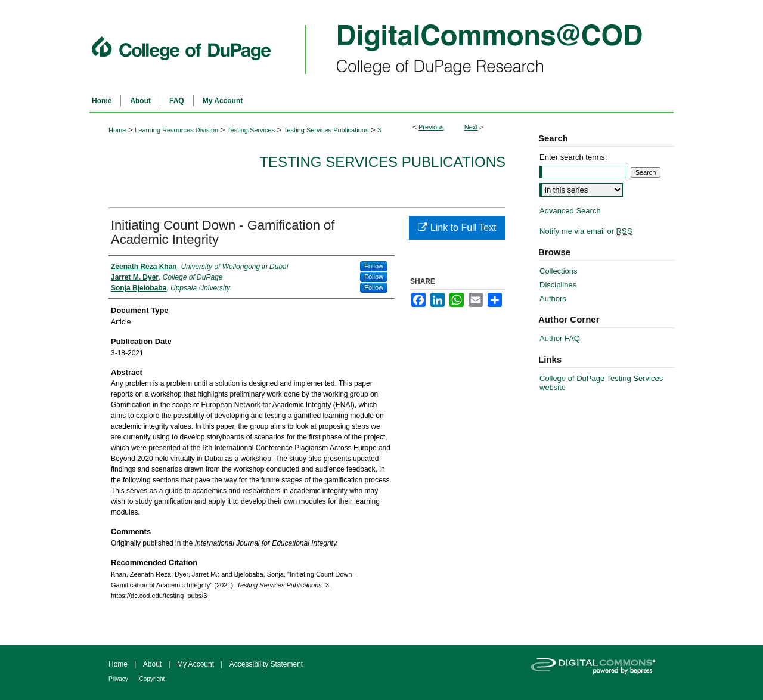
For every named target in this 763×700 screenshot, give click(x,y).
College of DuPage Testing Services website (601, 383)
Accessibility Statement (266, 664)
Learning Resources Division (176, 130)
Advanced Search (570, 211)
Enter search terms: (573, 157)
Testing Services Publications (326, 130)
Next (471, 127)
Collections (559, 271)
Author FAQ (560, 338)
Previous (431, 127)
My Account (196, 664)
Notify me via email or (586, 231)
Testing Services (251, 130)
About (153, 664)
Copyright (152, 679)
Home (117, 130)
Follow (374, 266)
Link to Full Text (457, 227)
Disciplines (558, 285)
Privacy (119, 679)
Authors (553, 298)
